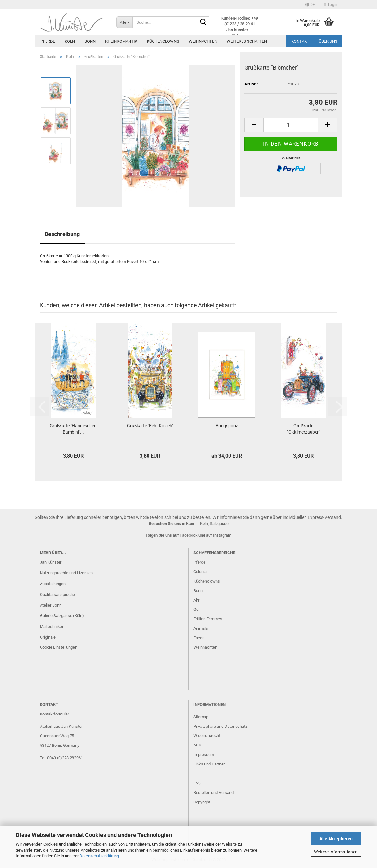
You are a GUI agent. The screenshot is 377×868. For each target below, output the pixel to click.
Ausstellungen (53, 584)
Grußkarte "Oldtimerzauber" (304, 429)
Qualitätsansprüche (57, 594)
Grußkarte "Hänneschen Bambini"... (73, 429)
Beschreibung (62, 234)
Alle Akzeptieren (336, 839)
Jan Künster (51, 562)
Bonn (90, 41)
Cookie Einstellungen (59, 647)
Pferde (48, 41)
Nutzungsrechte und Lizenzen (66, 573)
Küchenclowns (163, 41)
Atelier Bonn (51, 605)
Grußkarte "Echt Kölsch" (150, 426)
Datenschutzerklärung (99, 856)
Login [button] (331, 5)
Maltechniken (52, 626)
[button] (310, 5)
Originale (48, 637)
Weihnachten (203, 41)
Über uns (328, 41)
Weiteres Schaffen (247, 41)
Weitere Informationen (336, 852)
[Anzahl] (291, 125)
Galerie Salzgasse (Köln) (62, 616)
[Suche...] (124, 22)
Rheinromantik (121, 41)
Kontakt (300, 41)
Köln (70, 41)
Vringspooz (227, 426)
